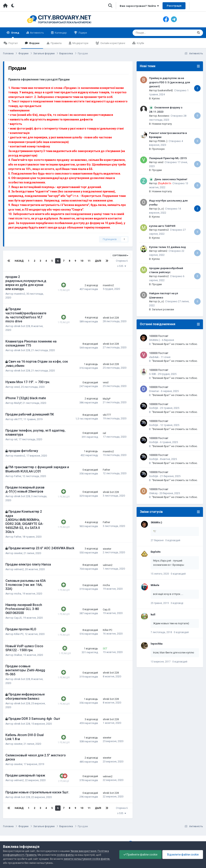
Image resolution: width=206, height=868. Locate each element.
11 (89, 261)
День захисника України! (171, 179)
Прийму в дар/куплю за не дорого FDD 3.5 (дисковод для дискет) (170, 82)
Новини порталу (162, 124)
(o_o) (161, 209)
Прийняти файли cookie (141, 855)
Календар (60, 33)
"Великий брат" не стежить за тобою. (175, 344)
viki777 (18, 419)
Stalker (18, 655)
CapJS (18, 618)
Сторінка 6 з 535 (122, 263)
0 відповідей (173, 540)
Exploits (156, 552)
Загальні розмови (163, 309)
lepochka (157, 644)
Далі (98, 261)
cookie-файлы (65, 855)
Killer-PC (19, 634)
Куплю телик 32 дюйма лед (167, 247)
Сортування (120, 256)
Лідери (82, 33)
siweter (18, 553)
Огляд (15, 35)
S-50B (152, 374)
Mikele (155, 585)
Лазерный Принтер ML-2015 (168, 158)
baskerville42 (165, 90)
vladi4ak (154, 357)
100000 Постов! (159, 336)
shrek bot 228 (22, 326)
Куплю (156, 98)
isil (16, 439)
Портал (13, 43)
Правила (56, 43)
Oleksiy (153, 493)
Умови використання (83, 851)
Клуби (140, 43)
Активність (37, 33)
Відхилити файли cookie (183, 855)
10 (82, 261)
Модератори (80, 43)
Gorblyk (154, 408)
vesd (17, 387)
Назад (19, 261)
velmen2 (19, 569)
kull (153, 614)
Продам (157, 170)
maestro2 (20, 294)
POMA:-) (163, 141)
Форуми (34, 43)
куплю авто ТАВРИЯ (162, 226)
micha (18, 594)
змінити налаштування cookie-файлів (87, 859)
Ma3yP (18, 403)
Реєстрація (174, 6)
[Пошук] (153, 33)
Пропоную (158, 149)
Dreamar (154, 391)
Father (18, 476)
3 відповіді (177, 603)
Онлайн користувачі (112, 43)
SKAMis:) (154, 340)
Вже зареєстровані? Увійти (139, 6)
